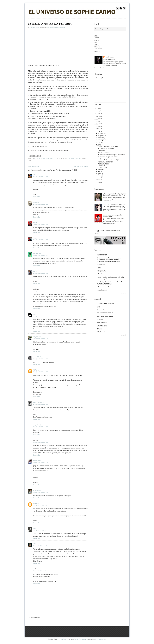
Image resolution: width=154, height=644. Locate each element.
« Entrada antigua (33, 166)
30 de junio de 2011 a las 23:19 (41, 492)
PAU (35, 544)
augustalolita (37, 490)
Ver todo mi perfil (99, 68)
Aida (35, 528)
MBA (96, 42)
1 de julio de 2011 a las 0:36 (40, 505)
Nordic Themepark (80, 639)
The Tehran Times (102, 326)
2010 (98, 180)
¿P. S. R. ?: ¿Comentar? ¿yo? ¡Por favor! (114, 204)
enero (99, 177)
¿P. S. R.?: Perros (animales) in (106, 149)
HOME (96, 36)
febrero (100, 175)
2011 (98, 131)
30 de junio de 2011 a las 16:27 (41, 462)
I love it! (99, 268)
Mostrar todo (124, 293)
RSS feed (77, 159)
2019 (98, 111)
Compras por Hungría (103, 158)
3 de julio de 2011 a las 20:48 (40, 571)
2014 (98, 124)
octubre (100, 137)
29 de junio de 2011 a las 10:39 (41, 177)
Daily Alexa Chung (102, 332)
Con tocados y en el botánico (105, 162)
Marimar (36, 202)
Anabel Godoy (38, 357)
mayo (99, 169)
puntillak (53, 159)
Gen (35, 314)
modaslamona (38, 253)
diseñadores (45, 159)
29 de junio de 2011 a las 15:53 (41, 372)
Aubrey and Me (101, 271)
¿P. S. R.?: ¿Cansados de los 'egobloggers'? (115, 194)
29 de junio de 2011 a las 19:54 (41, 404)
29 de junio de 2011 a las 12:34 (41, 224)
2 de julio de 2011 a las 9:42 (40, 546)
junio (99, 145)
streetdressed (37, 461)
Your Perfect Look (102, 255)
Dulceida (99, 329)
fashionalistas (101, 274)
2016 (98, 119)
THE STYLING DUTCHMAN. (106, 313)
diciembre (101, 133)
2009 (98, 182)
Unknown (36, 370)
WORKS (97, 45)
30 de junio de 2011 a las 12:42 (41, 442)
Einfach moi (37, 337)
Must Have (37, 175)
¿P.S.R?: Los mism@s (103, 164)
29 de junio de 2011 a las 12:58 (41, 255)
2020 (98, 108)
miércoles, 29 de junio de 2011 (56, 27)
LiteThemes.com (100, 639)
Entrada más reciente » (81, 166)
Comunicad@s (102, 166)
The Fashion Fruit (102, 290)
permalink (71, 159)
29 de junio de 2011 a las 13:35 (41, 291)
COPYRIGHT (98, 49)
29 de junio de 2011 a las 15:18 (41, 339)
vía (55, 119)
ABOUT (97, 38)
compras (37, 159)
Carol (35, 271)
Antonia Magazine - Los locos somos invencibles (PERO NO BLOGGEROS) (110, 283)
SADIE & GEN (101, 264)
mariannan (100, 319)
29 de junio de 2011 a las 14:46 (41, 316)
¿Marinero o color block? (104, 152)
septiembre (101, 139)
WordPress (63, 639)
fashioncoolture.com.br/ (103, 287)
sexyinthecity (37, 425)
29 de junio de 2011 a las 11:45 (41, 204)
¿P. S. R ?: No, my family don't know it (108, 156)
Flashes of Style (101, 310)
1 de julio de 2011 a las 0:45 (40, 530)
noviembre (101, 135)
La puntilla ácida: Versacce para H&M (108, 147)
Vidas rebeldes (102, 150)
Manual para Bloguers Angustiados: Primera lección (113, 216)
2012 (98, 129)
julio (99, 143)
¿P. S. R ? (97, 40)
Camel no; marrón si (103, 167)
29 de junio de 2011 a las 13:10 (41, 273)
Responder (37, 197)
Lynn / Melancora (39, 402)
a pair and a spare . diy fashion (105, 303)
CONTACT (98, 51)
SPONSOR (97, 47)
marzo (100, 173)
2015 (98, 121)
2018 (98, 114)
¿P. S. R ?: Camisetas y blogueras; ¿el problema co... (111, 154)
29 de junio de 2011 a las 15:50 (41, 359)
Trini (98, 307)
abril (99, 171)
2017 (98, 116)
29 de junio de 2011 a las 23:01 (41, 427)
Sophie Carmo (34, 27)
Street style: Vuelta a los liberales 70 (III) (108, 160)
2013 (98, 126)
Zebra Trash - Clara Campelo (105, 316)
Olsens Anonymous (102, 322)
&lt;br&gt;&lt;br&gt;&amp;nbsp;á (54, 45)
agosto (100, 141)
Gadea (35, 222)
